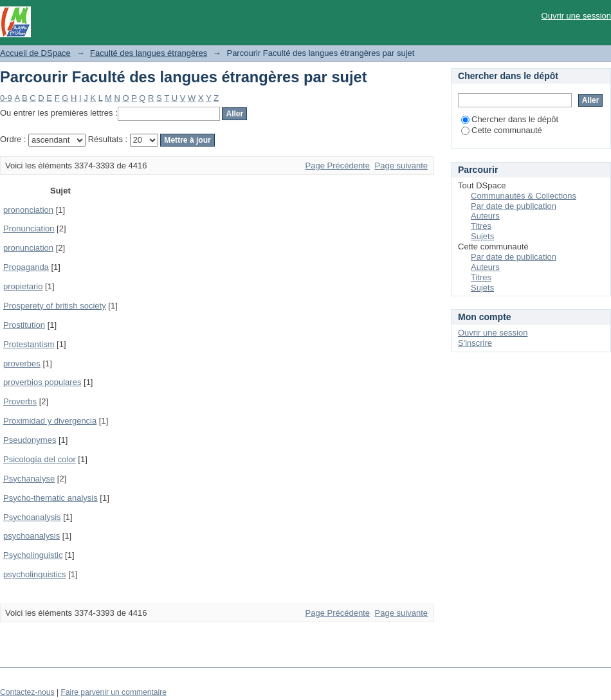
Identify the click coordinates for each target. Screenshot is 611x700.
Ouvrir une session (576, 16)
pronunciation (28, 248)
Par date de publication (514, 206)
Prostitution (24, 325)
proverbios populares (42, 382)
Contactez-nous (27, 692)
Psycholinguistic (33, 555)
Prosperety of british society (55, 306)
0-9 (6, 98)
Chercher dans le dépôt (510, 119)
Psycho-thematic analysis (50, 498)
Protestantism (29, 344)
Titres (481, 226)
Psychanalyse (29, 479)
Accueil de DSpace (35, 53)
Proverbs (20, 401)
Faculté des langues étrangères (149, 53)
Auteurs (485, 216)
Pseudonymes (30, 440)
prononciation (28, 210)
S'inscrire (475, 343)
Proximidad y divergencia (50, 421)
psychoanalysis (32, 536)
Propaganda (26, 267)
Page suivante (401, 166)
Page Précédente (338, 166)
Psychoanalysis (32, 517)
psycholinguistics (35, 574)
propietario (23, 286)
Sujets (482, 236)
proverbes (22, 363)
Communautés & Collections (524, 196)
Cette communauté (502, 130)
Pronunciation (29, 229)
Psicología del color (40, 459)
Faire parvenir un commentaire (113, 692)
